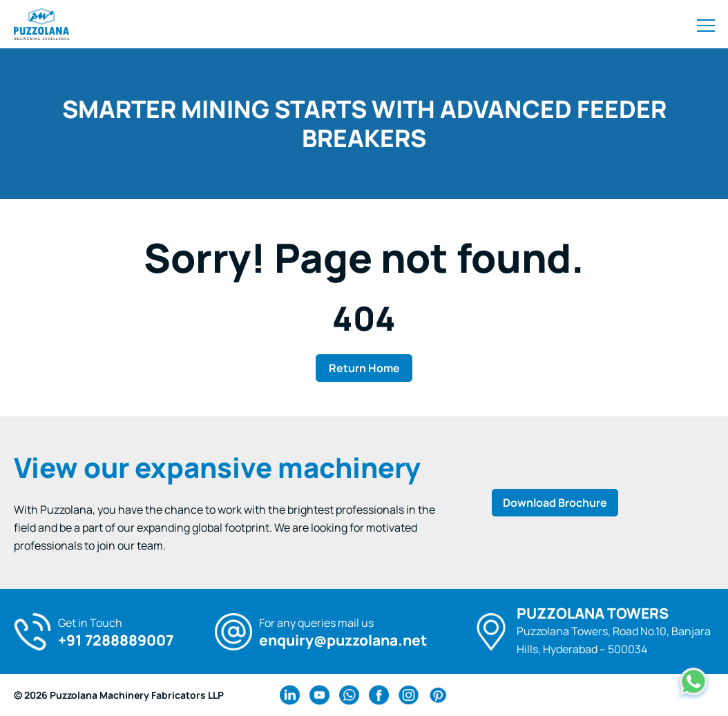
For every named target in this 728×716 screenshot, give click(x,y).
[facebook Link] (379, 695)
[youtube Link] (319, 695)
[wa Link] (349, 695)
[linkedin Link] (290, 695)
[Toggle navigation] (706, 24)
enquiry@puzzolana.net (343, 640)
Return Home (364, 368)
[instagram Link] (409, 695)
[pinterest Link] (438, 695)
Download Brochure (555, 503)
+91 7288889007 (116, 640)
